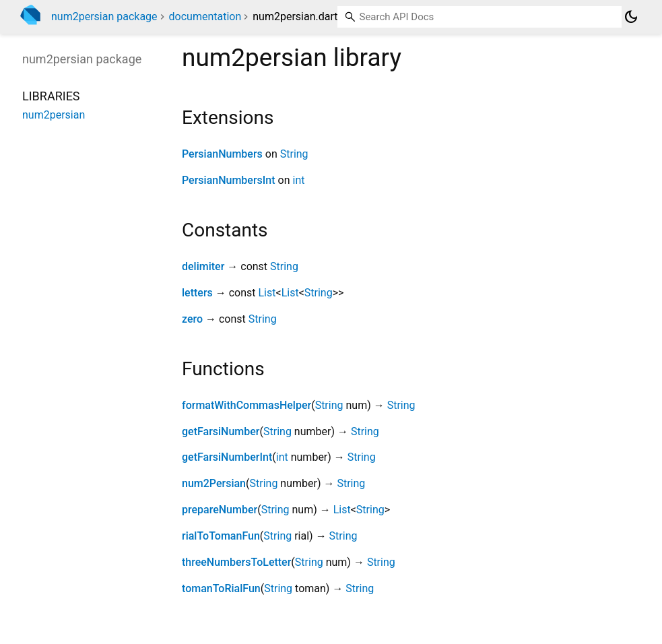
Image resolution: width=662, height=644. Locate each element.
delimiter (203, 266)
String (294, 154)
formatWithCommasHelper (246, 405)
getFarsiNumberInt (227, 457)
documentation (205, 17)
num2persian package (104, 17)
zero (192, 319)
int (299, 180)
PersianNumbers (222, 154)
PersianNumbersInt (229, 180)
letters (197, 293)
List (267, 293)
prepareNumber (220, 510)
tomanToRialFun (221, 588)
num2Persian (214, 483)
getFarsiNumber (221, 431)
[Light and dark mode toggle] (631, 17)
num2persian (54, 115)
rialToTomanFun (221, 536)
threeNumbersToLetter (236, 562)
